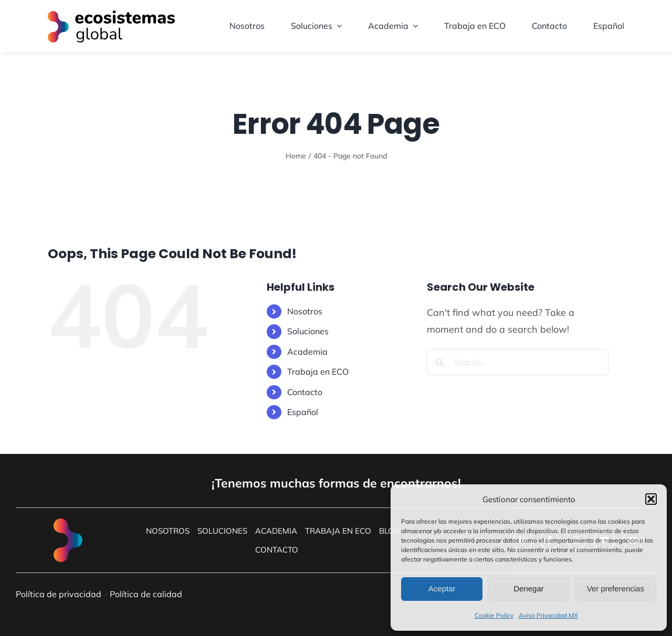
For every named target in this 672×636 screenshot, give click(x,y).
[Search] (440, 362)
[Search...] (518, 362)
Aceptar (442, 589)
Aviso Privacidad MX (548, 615)
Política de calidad (146, 594)
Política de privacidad (59, 594)
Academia (307, 352)
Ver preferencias (616, 589)
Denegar (529, 589)
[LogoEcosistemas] (111, 15)
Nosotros (305, 311)
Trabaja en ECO (318, 372)
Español (303, 412)
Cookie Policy (494, 615)
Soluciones (308, 331)
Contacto (305, 392)
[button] (651, 499)
